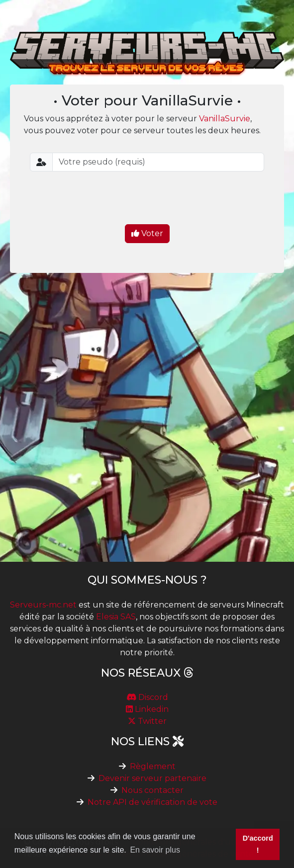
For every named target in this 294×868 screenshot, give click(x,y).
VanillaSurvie (225, 119)
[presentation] (147, 199)
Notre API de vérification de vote (152, 802)
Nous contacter (152, 790)
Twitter (147, 721)
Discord (147, 697)
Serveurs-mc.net (43, 605)
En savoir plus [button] (155, 850)
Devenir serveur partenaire (152, 778)
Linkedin (147, 709)
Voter (147, 233)
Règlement (153, 766)
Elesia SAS (116, 617)
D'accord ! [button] (258, 844)
